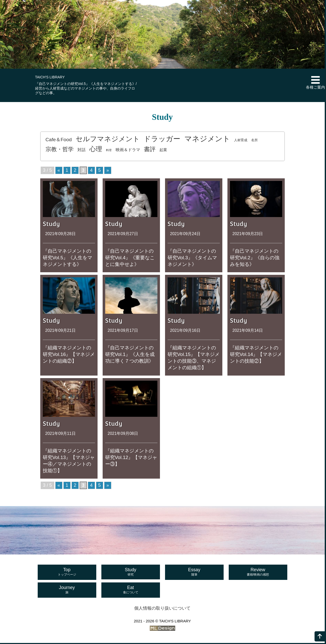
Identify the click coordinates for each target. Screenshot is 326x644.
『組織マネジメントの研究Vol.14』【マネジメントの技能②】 (256, 355)
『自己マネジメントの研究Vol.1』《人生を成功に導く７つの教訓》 (130, 355)
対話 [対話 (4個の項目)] (81, 150)
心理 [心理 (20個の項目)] (96, 150)
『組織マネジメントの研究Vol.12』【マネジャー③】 (131, 458)
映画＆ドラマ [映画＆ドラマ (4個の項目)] (128, 150)
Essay (194, 573)
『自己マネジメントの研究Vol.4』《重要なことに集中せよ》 (130, 259)
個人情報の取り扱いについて (162, 609)
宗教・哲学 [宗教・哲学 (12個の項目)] (60, 150)
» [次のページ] (108, 171)
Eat (131, 591)
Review (258, 573)
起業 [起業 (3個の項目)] (164, 151)
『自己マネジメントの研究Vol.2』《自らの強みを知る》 (255, 259)
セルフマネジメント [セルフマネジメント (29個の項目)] (108, 140)
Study (131, 573)
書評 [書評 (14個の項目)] (150, 150)
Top (67, 573)
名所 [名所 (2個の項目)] (255, 141)
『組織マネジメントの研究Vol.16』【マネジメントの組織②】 (69, 355)
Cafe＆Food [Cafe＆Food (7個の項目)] (59, 140)
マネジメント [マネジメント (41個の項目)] (207, 139)
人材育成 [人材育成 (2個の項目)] (241, 141)
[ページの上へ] (320, 636)
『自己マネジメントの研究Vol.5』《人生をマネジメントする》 (67, 259)
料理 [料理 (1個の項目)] (109, 151)
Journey (67, 591)
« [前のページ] (59, 171)
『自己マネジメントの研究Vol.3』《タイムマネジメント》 (192, 259)
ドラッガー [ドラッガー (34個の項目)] (162, 139)
